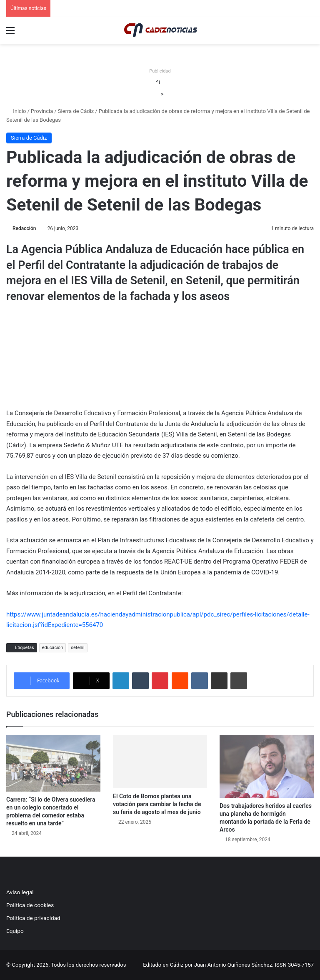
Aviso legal (20, 892)
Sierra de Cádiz (76, 111)
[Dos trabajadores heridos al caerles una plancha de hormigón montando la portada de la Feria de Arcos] (267, 766)
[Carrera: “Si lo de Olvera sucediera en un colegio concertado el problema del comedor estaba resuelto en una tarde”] (53, 763)
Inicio (16, 111)
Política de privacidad (33, 918)
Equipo (15, 931)
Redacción (24, 228)
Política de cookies (30, 905)
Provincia (42, 111)
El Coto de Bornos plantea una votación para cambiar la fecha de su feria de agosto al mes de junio (157, 804)
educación (53, 648)
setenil (77, 648)
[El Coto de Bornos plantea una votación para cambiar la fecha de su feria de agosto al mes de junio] (160, 761)
